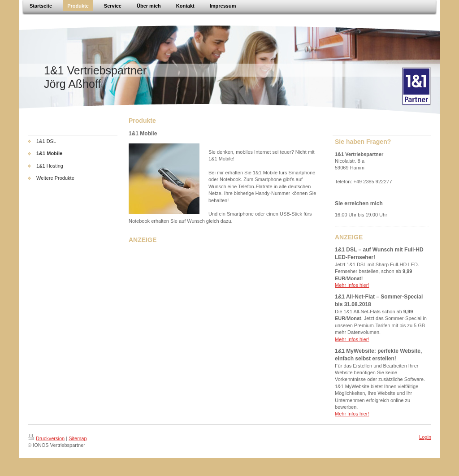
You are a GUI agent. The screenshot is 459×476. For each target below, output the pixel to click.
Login (425, 437)
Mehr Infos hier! (352, 285)
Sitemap (78, 438)
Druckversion (46, 438)
